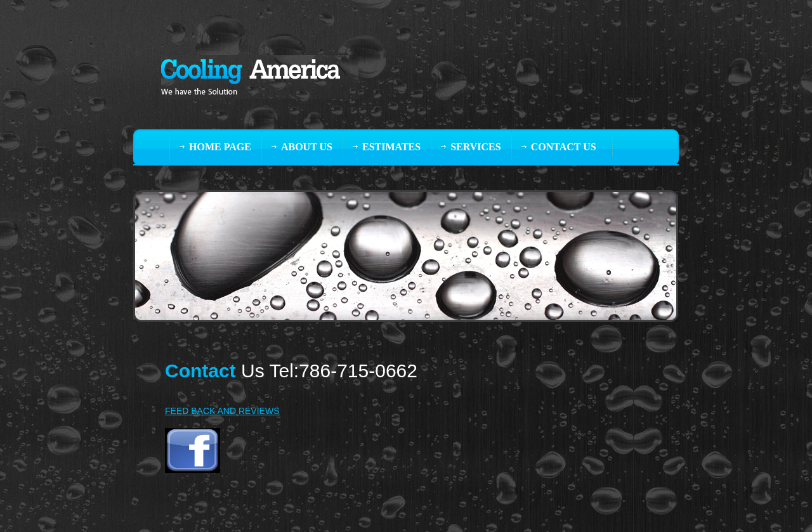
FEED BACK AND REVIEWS (222, 411)
